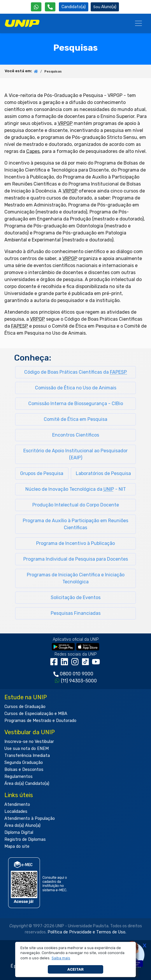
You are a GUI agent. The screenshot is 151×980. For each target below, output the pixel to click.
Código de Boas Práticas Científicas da (75, 372)
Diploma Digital (19, 832)
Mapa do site (17, 846)
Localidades (16, 812)
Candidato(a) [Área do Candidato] (74, 7)
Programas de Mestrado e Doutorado (40, 721)
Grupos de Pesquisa (42, 473)
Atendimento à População (30, 819)
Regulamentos (19, 777)
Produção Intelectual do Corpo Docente (76, 505)
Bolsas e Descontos (24, 770)
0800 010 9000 (77, 674)
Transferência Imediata (27, 756)
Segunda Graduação (24, 763)
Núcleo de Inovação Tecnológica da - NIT (76, 489)
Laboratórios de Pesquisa (103, 473)
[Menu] (138, 23)
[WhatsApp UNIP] (36, 7)
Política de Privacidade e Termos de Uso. (87, 932)
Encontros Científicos (76, 435)
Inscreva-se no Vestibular (29, 742)
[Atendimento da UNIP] (50, 7)
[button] (61, 958)
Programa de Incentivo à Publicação (75, 543)
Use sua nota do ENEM (27, 749)
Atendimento (17, 805)
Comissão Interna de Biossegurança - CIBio (76, 404)
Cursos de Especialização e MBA (36, 714)
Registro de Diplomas (25, 839)
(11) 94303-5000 (79, 681)
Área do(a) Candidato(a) (27, 784)
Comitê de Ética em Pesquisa (75, 419)
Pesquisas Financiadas (76, 613)
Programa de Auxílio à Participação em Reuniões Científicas (75, 524)
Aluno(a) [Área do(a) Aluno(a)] (105, 7)
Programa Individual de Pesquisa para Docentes (76, 559)
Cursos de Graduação (25, 707)
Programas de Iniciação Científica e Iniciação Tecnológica (76, 578)
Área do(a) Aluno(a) (22, 826)
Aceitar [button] (75, 969)
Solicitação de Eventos (76, 597)
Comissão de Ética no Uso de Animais (76, 388)
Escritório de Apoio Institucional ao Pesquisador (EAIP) (75, 454)
